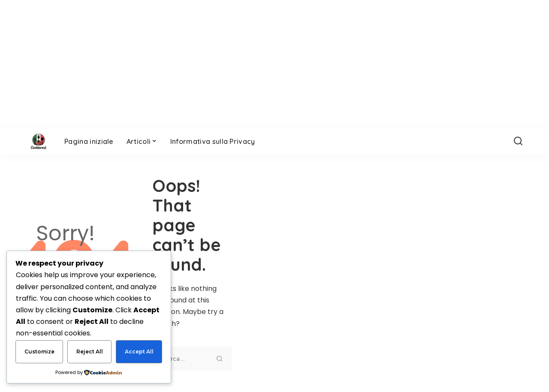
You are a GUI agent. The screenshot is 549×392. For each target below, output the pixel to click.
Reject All (90, 352)
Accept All (139, 352)
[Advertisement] (395, 273)
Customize (39, 352)
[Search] (518, 141)
